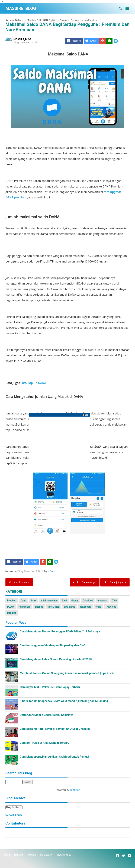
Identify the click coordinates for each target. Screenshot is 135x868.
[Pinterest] (102, 41)
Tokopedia (85, 607)
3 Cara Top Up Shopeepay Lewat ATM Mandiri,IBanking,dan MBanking (64, 701)
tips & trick (53, 607)
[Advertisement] (59, 442)
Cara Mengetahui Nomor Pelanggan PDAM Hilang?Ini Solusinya (60, 631)
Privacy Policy (63, 855)
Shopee (39, 607)
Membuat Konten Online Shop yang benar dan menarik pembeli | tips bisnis (67, 673)
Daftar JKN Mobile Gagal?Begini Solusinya (47, 715)
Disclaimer (46, 855)
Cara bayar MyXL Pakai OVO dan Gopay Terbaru (50, 687)
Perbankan (24, 607)
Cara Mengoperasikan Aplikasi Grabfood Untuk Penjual (54, 757)
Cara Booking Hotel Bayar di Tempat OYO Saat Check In (55, 729)
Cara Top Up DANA (33, 383)
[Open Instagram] (129, 856)
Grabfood (88, 601)
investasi (102, 601)
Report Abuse (14, 815)
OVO (114, 601)
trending (12, 613)
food (64, 601)
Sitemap (31, 855)
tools (98, 607)
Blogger (75, 790)
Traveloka (111, 607)
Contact (19, 855)
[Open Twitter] (123, 856)
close (86, 415)
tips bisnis (70, 607)
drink (33, 601)
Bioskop (12, 601)
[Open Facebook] (117, 856)
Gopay (75, 601)
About (7, 855)
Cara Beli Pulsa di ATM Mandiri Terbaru (45, 743)
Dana (52, 571)
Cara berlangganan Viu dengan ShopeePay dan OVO (53, 645)
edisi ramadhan (49, 601)
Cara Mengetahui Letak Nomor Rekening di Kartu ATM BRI (57, 659)
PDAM (11, 607)
